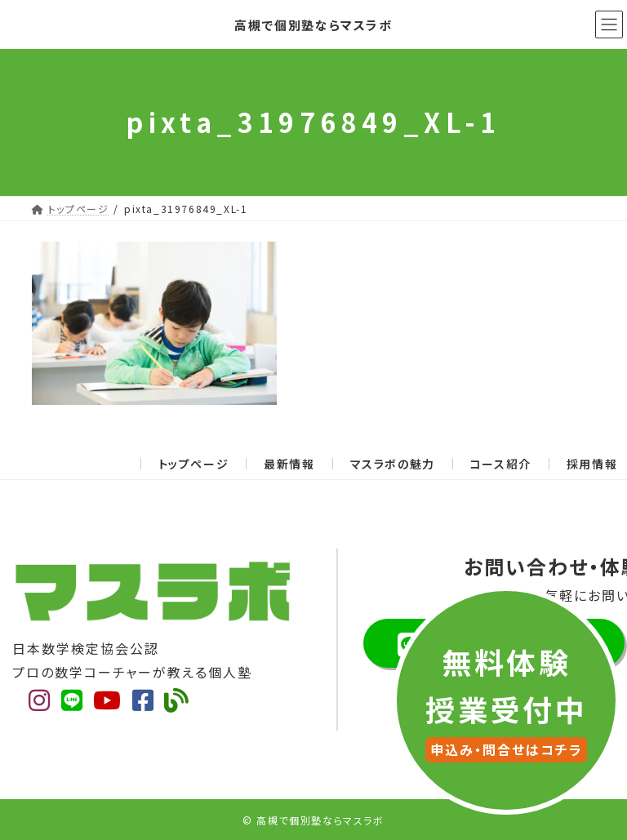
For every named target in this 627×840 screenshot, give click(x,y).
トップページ (194, 464)
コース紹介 (501, 464)
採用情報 (592, 464)
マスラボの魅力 (393, 464)
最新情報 (289, 464)
